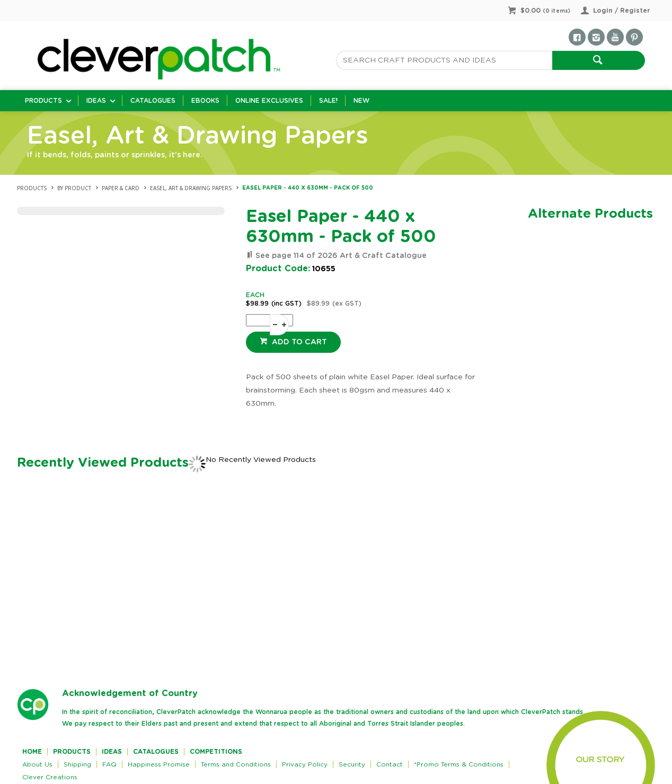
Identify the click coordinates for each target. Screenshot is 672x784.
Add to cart (298, 342)
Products (43, 101)
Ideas (96, 101)
